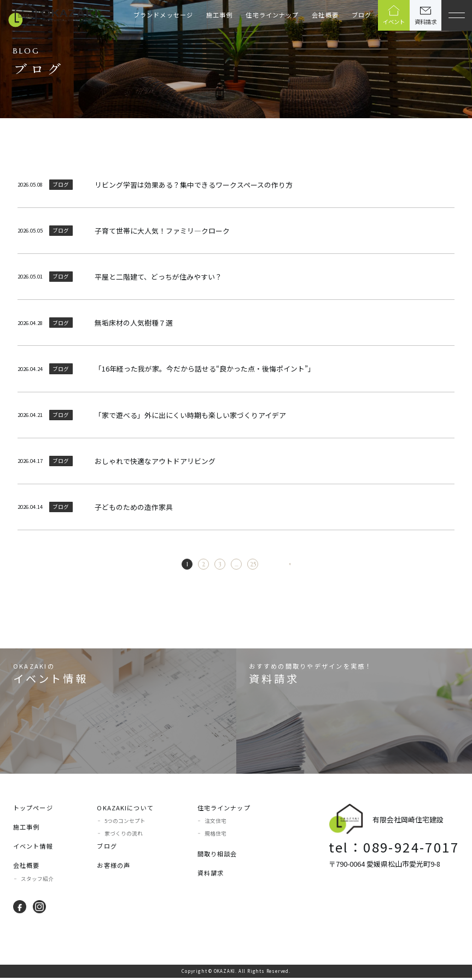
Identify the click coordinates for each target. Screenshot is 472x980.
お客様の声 (113, 867)
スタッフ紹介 (37, 881)
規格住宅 (215, 836)
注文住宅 (215, 823)
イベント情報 (33, 848)
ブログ (362, 15)
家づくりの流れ (124, 836)
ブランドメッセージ (163, 15)
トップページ (33, 810)
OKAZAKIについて (125, 810)
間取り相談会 (217, 856)
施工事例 (219, 15)
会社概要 (325, 15)
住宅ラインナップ (272, 15)
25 (241, 565)
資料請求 (211, 875)
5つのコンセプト (125, 823)
